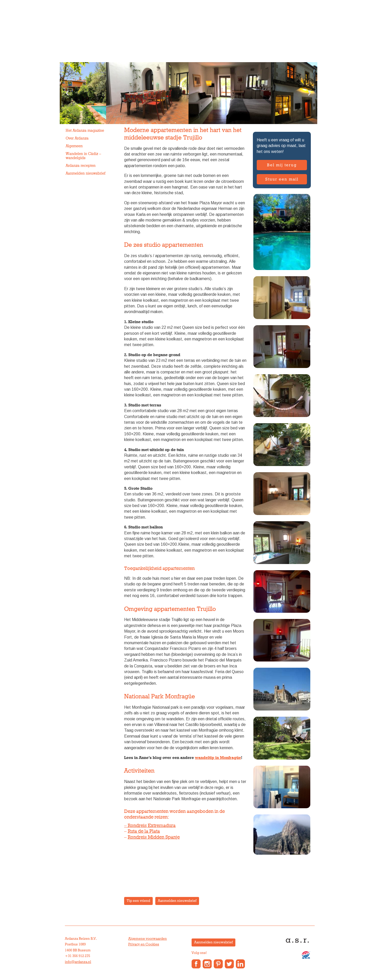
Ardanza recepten (81, 166)
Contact (261, 37)
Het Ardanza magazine (85, 131)
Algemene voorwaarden (148, 939)
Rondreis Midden (146, 837)
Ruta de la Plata (144, 831)
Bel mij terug (282, 165)
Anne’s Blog (235, 37)
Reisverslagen (289, 37)
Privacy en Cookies (144, 944)
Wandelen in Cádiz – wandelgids (83, 156)
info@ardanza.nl (78, 962)
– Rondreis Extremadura (150, 826)
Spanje (172, 837)
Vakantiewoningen (163, 37)
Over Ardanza (202, 37)
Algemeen (74, 146)
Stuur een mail (282, 179)
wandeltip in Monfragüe (218, 758)
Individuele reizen (84, 37)
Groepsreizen (123, 37)
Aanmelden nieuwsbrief (85, 173)
